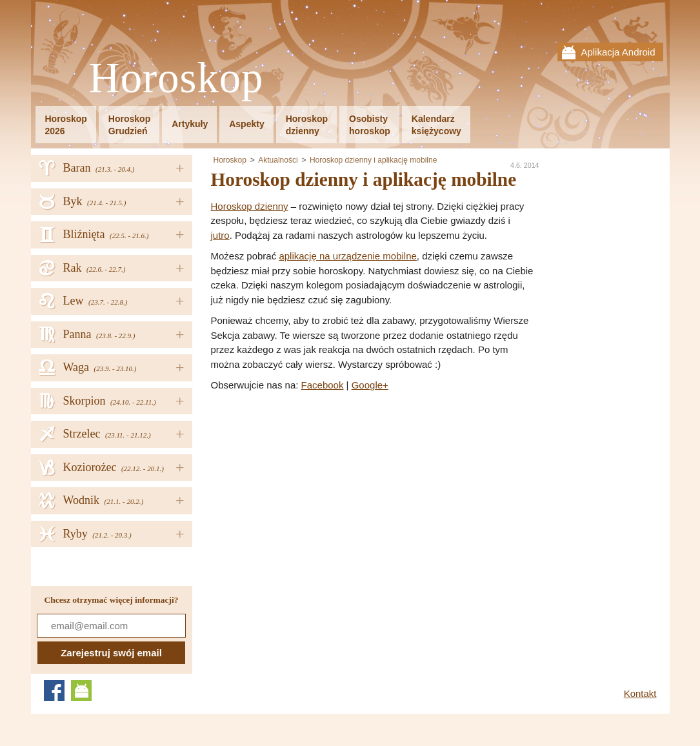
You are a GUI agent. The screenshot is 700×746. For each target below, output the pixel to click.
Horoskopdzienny (307, 125)
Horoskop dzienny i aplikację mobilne (373, 160)
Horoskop (176, 78)
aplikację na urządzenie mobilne (347, 256)
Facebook (323, 385)
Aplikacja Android (618, 52)
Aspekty (246, 124)
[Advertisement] (319, 490)
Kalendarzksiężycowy (436, 125)
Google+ (370, 385)
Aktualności (278, 160)
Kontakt (640, 693)
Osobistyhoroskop (370, 125)
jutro (220, 235)
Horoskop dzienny (250, 206)
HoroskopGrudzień (129, 125)
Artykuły (190, 124)
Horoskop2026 (66, 125)
